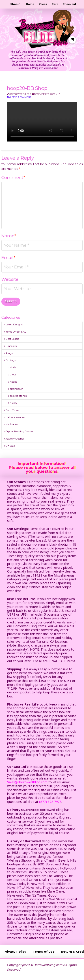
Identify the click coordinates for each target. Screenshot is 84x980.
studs (12, 367)
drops (12, 375)
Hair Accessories (14, 417)
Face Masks (11, 410)
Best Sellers (11, 339)
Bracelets (10, 346)
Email (8, 258)
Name (9, 236)
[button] (72, 40)
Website (10, 279)
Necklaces (11, 424)
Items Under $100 (15, 332)
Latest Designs (13, 324)
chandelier (15, 389)
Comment (13, 177)
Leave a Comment (19, 97)
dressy (13, 403)
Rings (8, 353)
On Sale (9, 446)
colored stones (17, 396)
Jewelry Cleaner (14, 439)
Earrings (10, 360)
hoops (12, 382)
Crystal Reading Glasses (18, 431)
